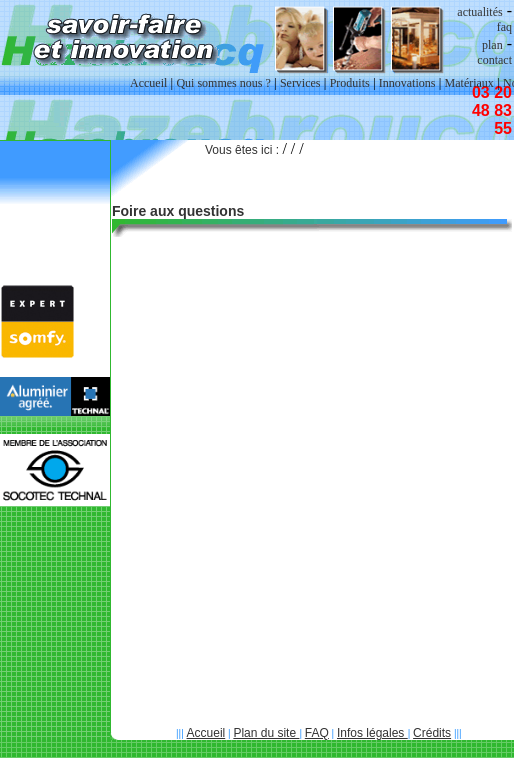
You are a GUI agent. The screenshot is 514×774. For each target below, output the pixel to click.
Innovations (407, 83)
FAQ (317, 733)
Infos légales (372, 733)
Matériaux (469, 83)
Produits (350, 83)
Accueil (206, 733)
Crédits (432, 733)
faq (504, 27)
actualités (479, 12)
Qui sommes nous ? (223, 83)
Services (300, 83)
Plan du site (266, 733)
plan (492, 45)
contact (494, 60)
